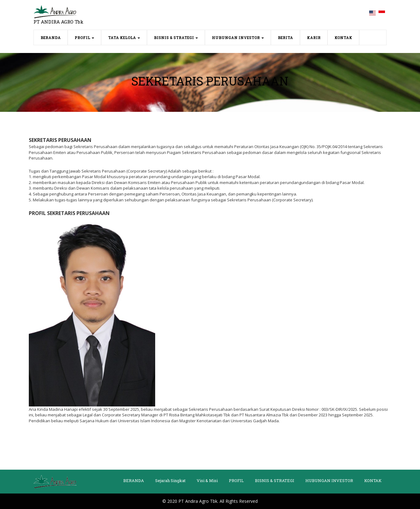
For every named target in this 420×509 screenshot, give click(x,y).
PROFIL (84, 37)
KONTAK (343, 37)
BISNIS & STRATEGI (176, 37)
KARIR (314, 37)
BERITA (285, 37)
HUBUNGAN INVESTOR (238, 37)
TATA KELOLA (124, 37)
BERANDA (54, 37)
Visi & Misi (207, 480)
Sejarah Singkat (170, 480)
